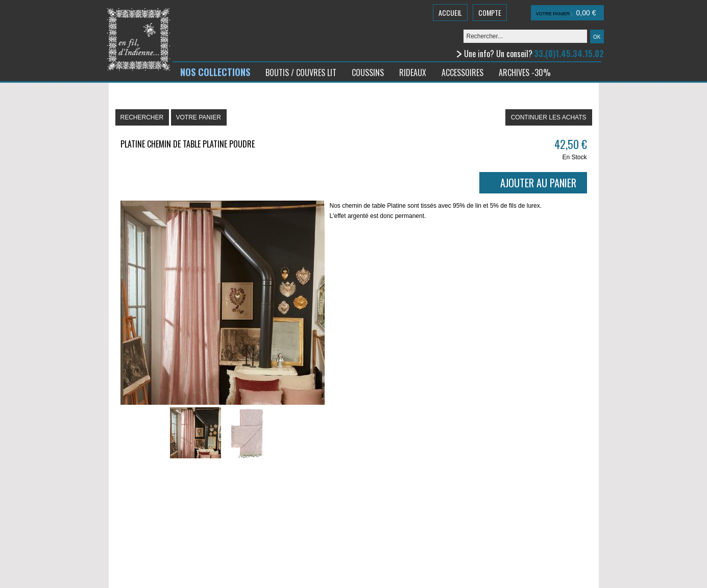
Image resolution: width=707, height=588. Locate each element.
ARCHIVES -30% (525, 72)
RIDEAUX (413, 72)
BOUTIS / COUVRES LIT (301, 72)
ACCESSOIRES (462, 72)
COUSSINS (368, 72)
